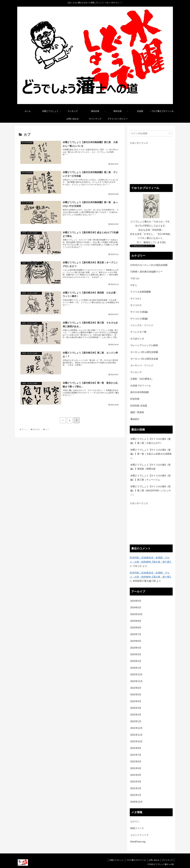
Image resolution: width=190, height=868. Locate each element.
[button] (170, 133)
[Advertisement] (151, 163)
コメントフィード (139, 835)
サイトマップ (167, 860)
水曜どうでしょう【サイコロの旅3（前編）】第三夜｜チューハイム (150, 478)
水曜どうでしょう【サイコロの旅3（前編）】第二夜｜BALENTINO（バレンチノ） (151, 491)
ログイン (135, 822)
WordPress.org (138, 842)
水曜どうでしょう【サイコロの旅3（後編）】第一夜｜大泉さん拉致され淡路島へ (151, 454)
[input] (151, 134)
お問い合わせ (154, 860)
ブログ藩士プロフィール (136, 860)
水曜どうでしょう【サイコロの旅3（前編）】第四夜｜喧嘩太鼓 (150, 467)
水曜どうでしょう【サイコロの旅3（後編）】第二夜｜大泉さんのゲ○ (150, 441)
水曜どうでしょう (117, 860)
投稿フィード (137, 828)
